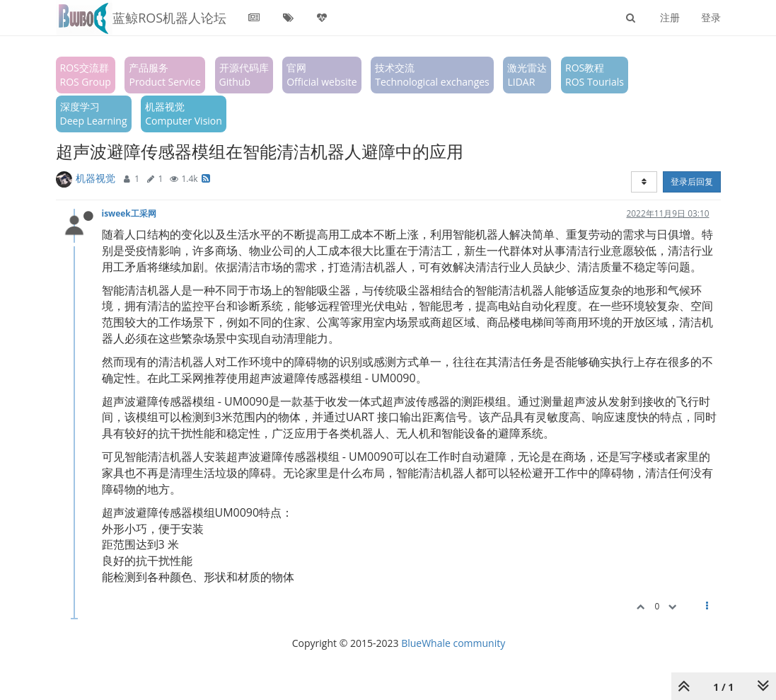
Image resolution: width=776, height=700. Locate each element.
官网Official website (322, 75)
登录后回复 (692, 182)
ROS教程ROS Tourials (595, 75)
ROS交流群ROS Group (86, 75)
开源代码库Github (244, 75)
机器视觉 (95, 178)
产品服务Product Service (164, 75)
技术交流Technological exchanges (432, 75)
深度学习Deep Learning (94, 114)
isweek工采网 (129, 213)
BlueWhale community (453, 643)
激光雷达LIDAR (527, 75)
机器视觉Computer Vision (184, 114)
